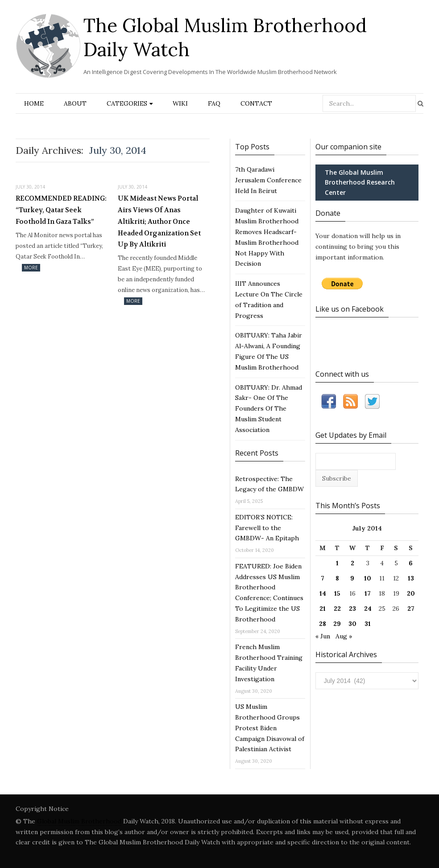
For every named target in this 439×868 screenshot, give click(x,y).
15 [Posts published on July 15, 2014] (337, 593)
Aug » (344, 636)
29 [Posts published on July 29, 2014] (337, 624)
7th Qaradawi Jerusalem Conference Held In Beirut (268, 180)
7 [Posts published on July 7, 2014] (323, 578)
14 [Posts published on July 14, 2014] (323, 593)
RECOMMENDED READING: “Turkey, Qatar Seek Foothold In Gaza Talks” (61, 210)
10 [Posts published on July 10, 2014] (368, 578)
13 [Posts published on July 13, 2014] (411, 578)
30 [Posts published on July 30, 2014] (352, 624)
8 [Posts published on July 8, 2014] (337, 578)
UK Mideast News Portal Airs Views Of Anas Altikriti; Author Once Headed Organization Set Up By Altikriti (159, 221)
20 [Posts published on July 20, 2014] (411, 593)
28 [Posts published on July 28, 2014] (323, 624)
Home (34, 103)
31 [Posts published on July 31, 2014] (368, 624)
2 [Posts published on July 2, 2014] (352, 563)
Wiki (180, 103)
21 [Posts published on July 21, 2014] (323, 609)
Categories (127, 103)
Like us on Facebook (350, 309)
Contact (256, 103)
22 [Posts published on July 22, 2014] (337, 609)
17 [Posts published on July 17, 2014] (368, 593)
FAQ (214, 103)
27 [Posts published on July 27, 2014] (411, 609)
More (31, 267)
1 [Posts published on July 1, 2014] (337, 563)
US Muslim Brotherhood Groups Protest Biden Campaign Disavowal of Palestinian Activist (270, 728)
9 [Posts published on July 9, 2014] (352, 578)
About (75, 103)
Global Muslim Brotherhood (79, 821)
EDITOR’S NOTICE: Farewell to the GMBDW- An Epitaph (267, 528)
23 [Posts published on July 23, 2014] (352, 609)
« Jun (323, 636)
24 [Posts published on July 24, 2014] (368, 609)
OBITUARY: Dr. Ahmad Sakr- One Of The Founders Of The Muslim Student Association (269, 409)
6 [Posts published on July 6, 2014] (411, 563)
